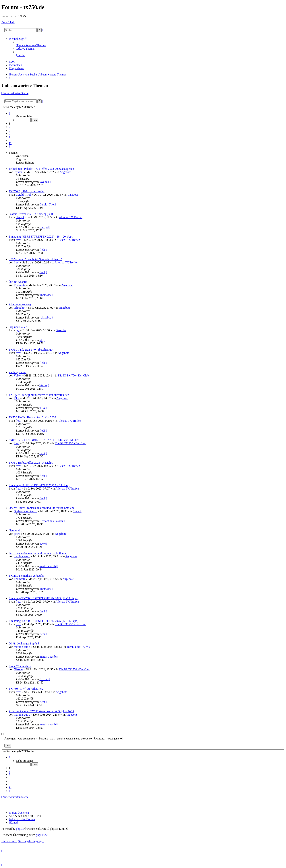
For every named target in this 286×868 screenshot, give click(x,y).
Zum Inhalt (8, 22)
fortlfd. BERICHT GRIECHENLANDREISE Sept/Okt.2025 (44, 440)
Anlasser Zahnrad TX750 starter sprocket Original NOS (41, 711)
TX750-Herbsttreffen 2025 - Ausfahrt (31, 463)
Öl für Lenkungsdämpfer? (24, 643)
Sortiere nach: (66, 738)
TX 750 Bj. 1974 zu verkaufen (27, 191)
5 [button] (9, 137)
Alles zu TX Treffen (71, 217)
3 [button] (9, 130)
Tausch (77, 511)
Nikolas (18, 669)
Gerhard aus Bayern (26, 511)
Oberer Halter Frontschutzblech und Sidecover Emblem (41, 508)
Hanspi (20, 217)
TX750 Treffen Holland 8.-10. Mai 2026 (32, 417)
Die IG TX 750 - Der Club (73, 375)
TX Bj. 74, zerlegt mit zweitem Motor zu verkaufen (39, 395)
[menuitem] (31, 45)
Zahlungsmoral (18, 372)
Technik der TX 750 (78, 647)
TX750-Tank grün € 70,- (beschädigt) (31, 350)
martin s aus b (22, 556)
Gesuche (61, 330)
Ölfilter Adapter (18, 282)
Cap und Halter (18, 327)
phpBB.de (42, 835)
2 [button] (9, 127)
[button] (9, 113)
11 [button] (10, 143)
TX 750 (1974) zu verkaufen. (26, 689)
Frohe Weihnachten (20, 666)
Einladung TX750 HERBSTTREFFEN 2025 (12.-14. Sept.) (44, 598)
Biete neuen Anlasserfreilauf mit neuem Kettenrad (38, 553)
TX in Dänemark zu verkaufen (27, 576)
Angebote (65, 172)
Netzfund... (15, 530)
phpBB (20, 829)
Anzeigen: (21, 738)
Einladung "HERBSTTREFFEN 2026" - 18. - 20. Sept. (41, 237)
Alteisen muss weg (20, 304)
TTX (17, 398)
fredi (18, 240)
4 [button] (9, 133)
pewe (17, 534)
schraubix (20, 308)
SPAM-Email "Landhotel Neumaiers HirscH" (35, 259)
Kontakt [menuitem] (14, 823)
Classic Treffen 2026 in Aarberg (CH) (31, 214)
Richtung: (108, 738)
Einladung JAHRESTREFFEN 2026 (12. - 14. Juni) (39, 485)
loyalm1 (19, 172)
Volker (18, 375)
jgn (18, 330)
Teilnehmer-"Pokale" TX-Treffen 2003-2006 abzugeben (41, 169)
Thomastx (20, 285)
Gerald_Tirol (23, 195)
